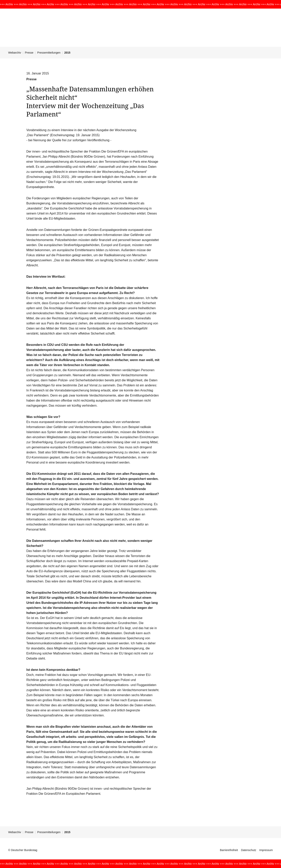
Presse (29, 53)
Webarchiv (15, 53)
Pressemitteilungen (49, 53)
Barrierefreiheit (229, 850)
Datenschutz (249, 850)
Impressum (266, 850)
